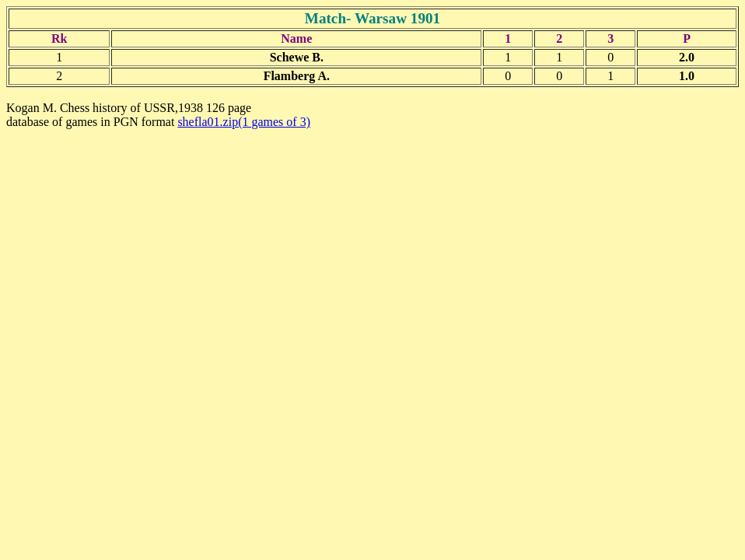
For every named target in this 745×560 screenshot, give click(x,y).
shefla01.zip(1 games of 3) (244, 122)
